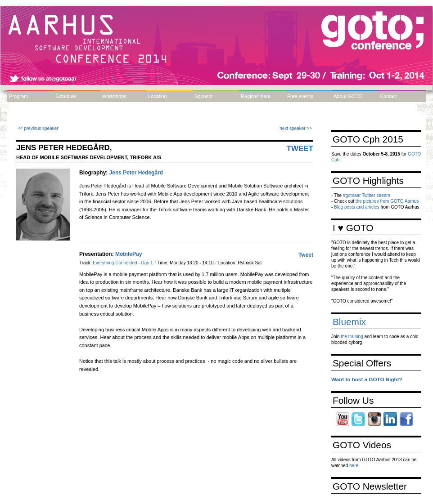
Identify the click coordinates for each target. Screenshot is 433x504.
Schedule (66, 96)
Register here (256, 96)
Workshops (114, 96)
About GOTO (348, 96)
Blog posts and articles (357, 207)
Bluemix (349, 322)
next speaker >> (296, 128)
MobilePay (129, 254)
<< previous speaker (38, 128)
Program (18, 96)
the (359, 201)
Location (158, 96)
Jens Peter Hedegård (136, 173)
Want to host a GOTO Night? (367, 379)
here (354, 466)
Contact (388, 96)
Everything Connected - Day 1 (123, 263)
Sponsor (204, 96)
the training (352, 337)
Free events (300, 96)
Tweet (300, 149)
